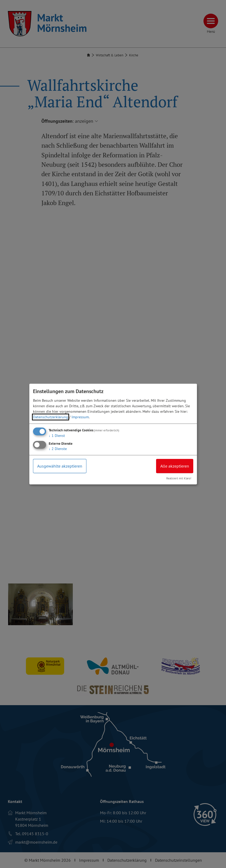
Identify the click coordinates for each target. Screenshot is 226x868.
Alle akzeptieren (175, 466)
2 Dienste (58, 449)
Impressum (80, 417)
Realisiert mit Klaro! (179, 478)
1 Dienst (57, 436)
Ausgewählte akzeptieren (60, 466)
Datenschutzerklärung (51, 417)
